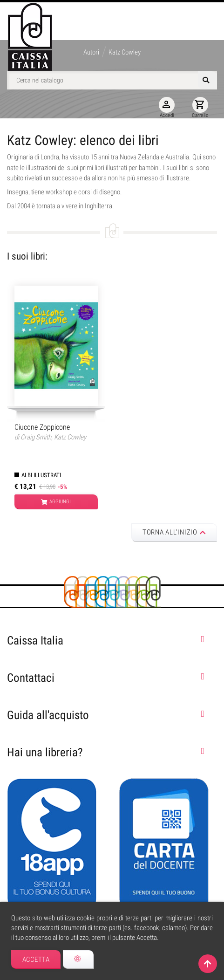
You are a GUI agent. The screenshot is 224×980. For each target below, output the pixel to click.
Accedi (167, 108)
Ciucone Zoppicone (42, 427)
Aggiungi (56, 502)
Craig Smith (36, 437)
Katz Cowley (70, 437)
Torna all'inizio (174, 532)
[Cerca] (112, 80)
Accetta (36, 959)
